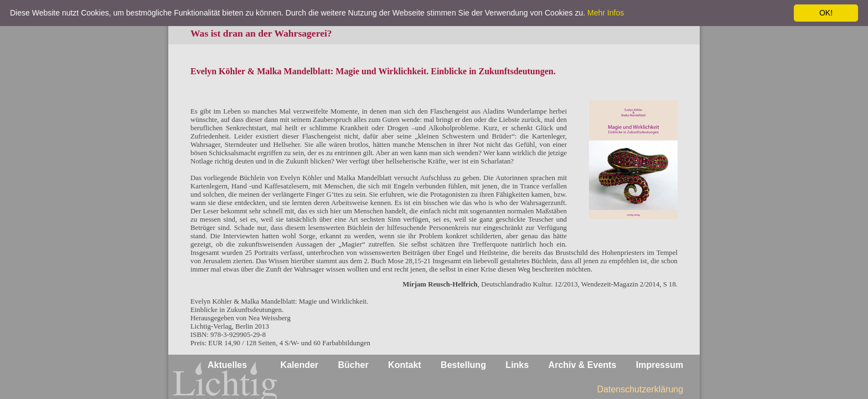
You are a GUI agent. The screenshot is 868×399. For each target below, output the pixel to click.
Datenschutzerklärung (640, 389)
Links (517, 365)
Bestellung (463, 365)
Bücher (353, 365)
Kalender (299, 365)
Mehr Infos (606, 13)
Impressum (660, 365)
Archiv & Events (583, 365)
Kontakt (405, 365)
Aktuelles (227, 365)
